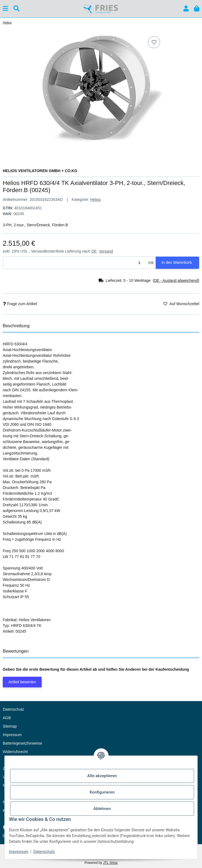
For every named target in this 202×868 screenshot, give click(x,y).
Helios (96, 199)
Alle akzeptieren (102, 776)
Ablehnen (102, 809)
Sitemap (10, 726)
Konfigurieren (102, 792)
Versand (106, 251)
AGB (7, 718)
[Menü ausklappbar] (5, 9)
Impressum (19, 852)
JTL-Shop (110, 863)
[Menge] (75, 263)
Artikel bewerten (22, 682)
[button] (186, 9)
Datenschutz (44, 852)
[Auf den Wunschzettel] (154, 42)
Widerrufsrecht (15, 752)
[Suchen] (16, 9)
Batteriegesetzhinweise (22, 743)
